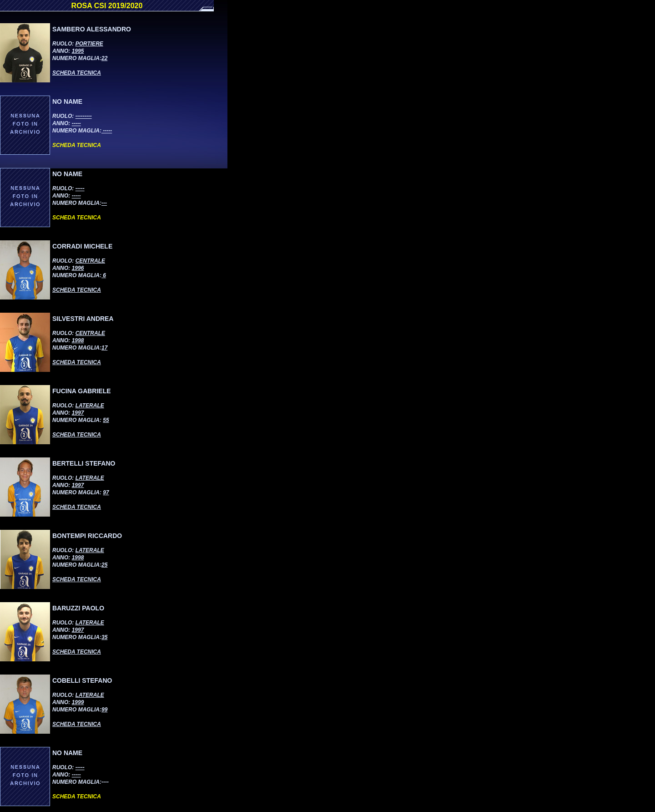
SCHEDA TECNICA (77, 73)
